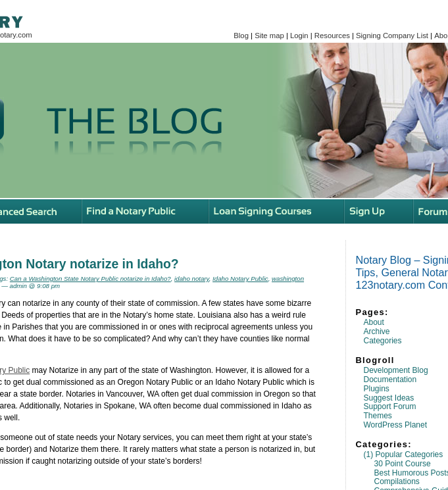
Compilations (397, 481)
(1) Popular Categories (404, 454)
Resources (332, 36)
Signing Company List (392, 36)
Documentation (390, 380)
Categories (383, 341)
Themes (378, 416)
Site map (269, 36)
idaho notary (192, 279)
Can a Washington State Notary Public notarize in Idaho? (90, 279)
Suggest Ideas (389, 398)
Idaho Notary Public (240, 279)
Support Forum (390, 406)
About (374, 322)
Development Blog (396, 370)
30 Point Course (403, 464)
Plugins (377, 389)
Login (299, 36)
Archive (377, 331)
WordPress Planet (396, 425)
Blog (241, 36)
